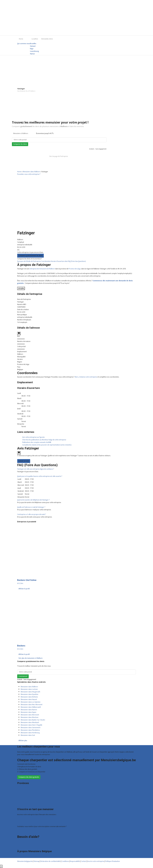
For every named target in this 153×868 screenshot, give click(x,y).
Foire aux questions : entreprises (28, 843)
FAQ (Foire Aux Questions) (77, 261)
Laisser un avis (24, 461)
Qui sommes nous (24, 44)
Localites (35, 39)
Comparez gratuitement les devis (30, 256)
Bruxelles (33, 44)
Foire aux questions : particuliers (28, 841)
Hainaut (33, 46)
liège (32, 49)
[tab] (76, 469)
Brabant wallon (22, 801)
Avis (66, 261)
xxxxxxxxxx (21, 339)
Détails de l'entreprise (33, 261)
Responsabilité (75, 861)
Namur (32, 54)
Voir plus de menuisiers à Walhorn (30, 658)
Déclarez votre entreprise (26, 831)
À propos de (22, 261)
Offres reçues (22, 819)
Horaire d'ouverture (58, 261)
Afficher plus (23, 741)
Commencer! (23, 676)
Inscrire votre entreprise (96, 861)
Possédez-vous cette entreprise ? (29, 174)
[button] (36, 469)
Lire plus (21, 288)
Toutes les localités (24, 804)
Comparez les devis (20, 144)
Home (21, 39)
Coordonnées (46, 261)
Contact (20, 846)
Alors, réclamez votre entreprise (86, 377)
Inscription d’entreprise (25, 822)
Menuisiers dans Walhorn (31, 172)
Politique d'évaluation (113, 861)
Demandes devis (47, 39)
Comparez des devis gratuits (29, 777)
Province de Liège (75, 269)
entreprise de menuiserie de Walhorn (42, 269)
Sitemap (36, 861)
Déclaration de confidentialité (50, 861)
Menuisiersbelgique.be (25, 861)
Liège (19, 794)
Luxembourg (34, 51)
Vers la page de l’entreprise (59, 156)
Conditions (65, 861)
